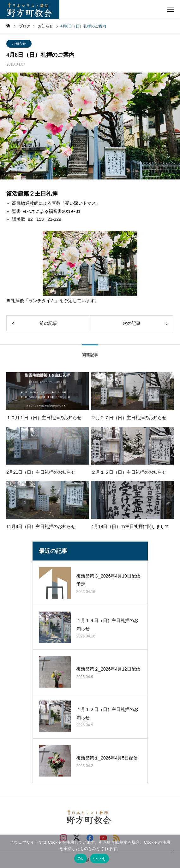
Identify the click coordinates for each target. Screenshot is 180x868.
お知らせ (19, 44)
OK (80, 859)
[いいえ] (172, 851)
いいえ (99, 859)
